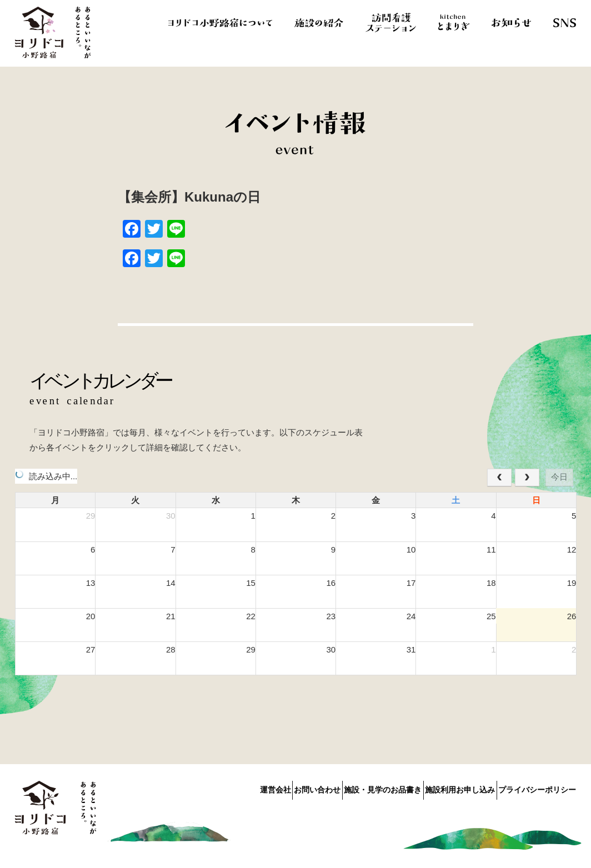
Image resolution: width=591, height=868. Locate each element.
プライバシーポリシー (537, 787)
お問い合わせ (276, 787)
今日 (559, 477)
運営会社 (219, 787)
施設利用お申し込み (446, 787)
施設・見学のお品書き (355, 787)
